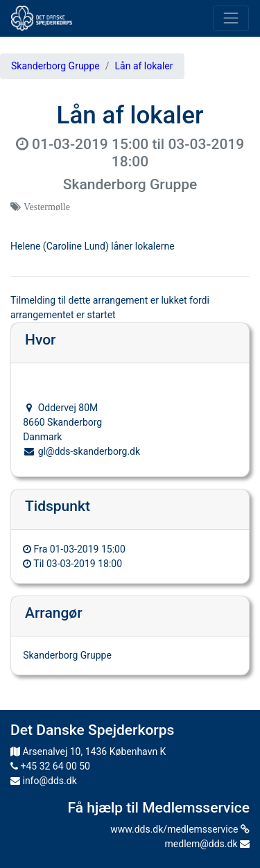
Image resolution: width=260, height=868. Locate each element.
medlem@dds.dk (207, 844)
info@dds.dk (44, 781)
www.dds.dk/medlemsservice (180, 829)
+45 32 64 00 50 (50, 766)
